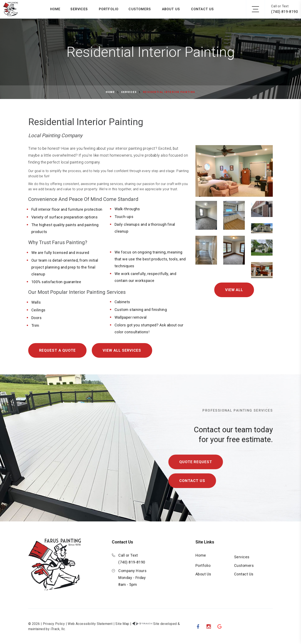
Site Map (122, 631)
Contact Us (203, 9)
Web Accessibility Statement (90, 631)
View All (234, 290)
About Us (171, 9)
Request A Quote (57, 350)
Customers (140, 9)
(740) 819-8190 (284, 12)
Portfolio (109, 9)
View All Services (122, 350)
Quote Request (203, 462)
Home (55, 9)
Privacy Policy (54, 631)
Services (79, 9)
